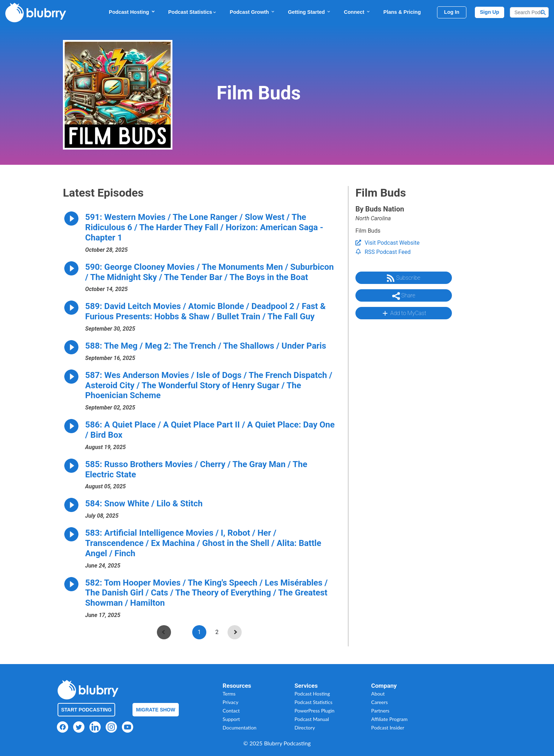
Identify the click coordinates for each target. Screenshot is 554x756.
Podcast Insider (388, 728)
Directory (305, 728)
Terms (229, 694)
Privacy (231, 702)
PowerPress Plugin (314, 711)
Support (231, 719)
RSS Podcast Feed (383, 252)
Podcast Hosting (132, 12)
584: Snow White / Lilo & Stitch (144, 504)
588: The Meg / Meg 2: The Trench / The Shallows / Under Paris (206, 346)
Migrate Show (156, 710)
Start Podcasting (86, 710)
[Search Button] (543, 12)
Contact (231, 711)
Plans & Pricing (402, 12)
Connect (357, 12)
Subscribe (403, 278)
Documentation (240, 728)
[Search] (529, 12)
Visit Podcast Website (387, 243)
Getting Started (310, 12)
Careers (380, 702)
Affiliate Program (390, 719)
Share (404, 296)
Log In (452, 12)
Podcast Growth (252, 12)
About (378, 694)
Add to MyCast (404, 313)
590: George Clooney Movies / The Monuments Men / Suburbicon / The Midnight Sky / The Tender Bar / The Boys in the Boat (210, 272)
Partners (381, 711)
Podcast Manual (312, 719)
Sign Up (490, 12)
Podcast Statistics (193, 12)
